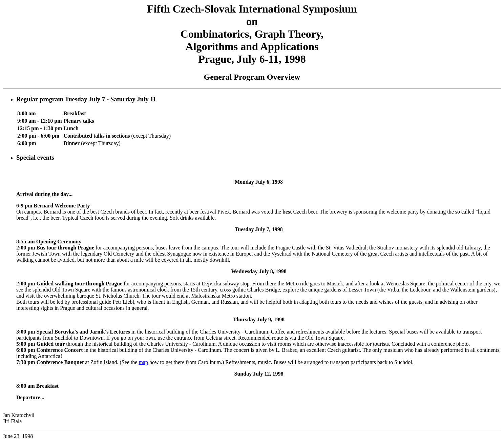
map (143, 362)
